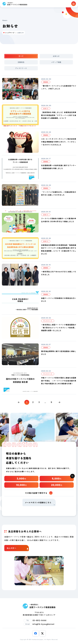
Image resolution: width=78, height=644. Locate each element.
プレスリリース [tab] (21, 68)
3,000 (21, 479)
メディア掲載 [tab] (56, 62)
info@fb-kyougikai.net (43, 624)
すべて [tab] (21, 56)
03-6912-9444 (39, 620)
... (45, 402)
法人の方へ (17, 549)
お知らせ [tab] (56, 56)
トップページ (10, 33)
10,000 (21, 485)
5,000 (57, 479)
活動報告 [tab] (21, 62)
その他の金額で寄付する (39, 493)
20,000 (57, 485)
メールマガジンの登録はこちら (40, 503)
